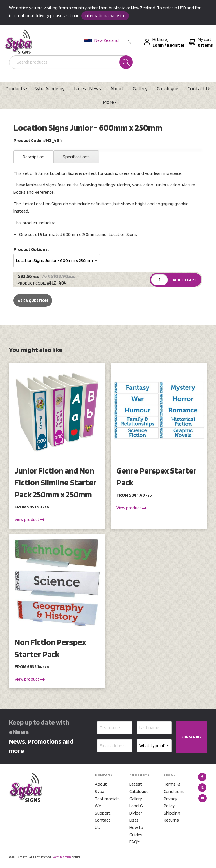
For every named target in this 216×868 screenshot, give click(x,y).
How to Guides (136, 831)
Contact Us (103, 824)
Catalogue (168, 88)
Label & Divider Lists (136, 813)
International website (105, 16)
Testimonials (105, 799)
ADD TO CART (185, 280)
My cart (200, 42)
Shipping (172, 813)
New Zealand (102, 40)
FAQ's (135, 842)
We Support (103, 809)
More (108, 102)
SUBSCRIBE (192, 737)
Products (15, 88)
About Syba (101, 788)
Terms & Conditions (174, 788)
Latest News (87, 88)
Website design (62, 857)
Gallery (140, 88)
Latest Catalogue (139, 788)
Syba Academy (49, 88)
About (117, 88)
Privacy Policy (170, 802)
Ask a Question (33, 301)
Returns (171, 820)
